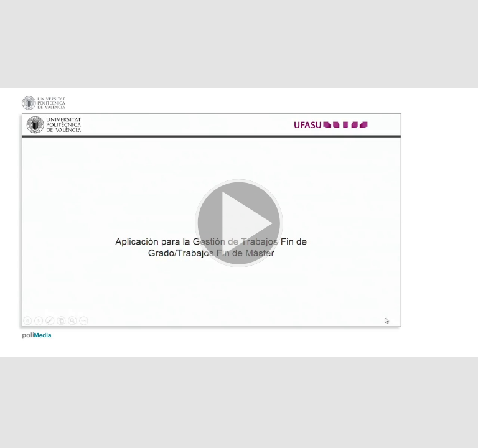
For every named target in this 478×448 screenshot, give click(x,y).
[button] (239, 224)
